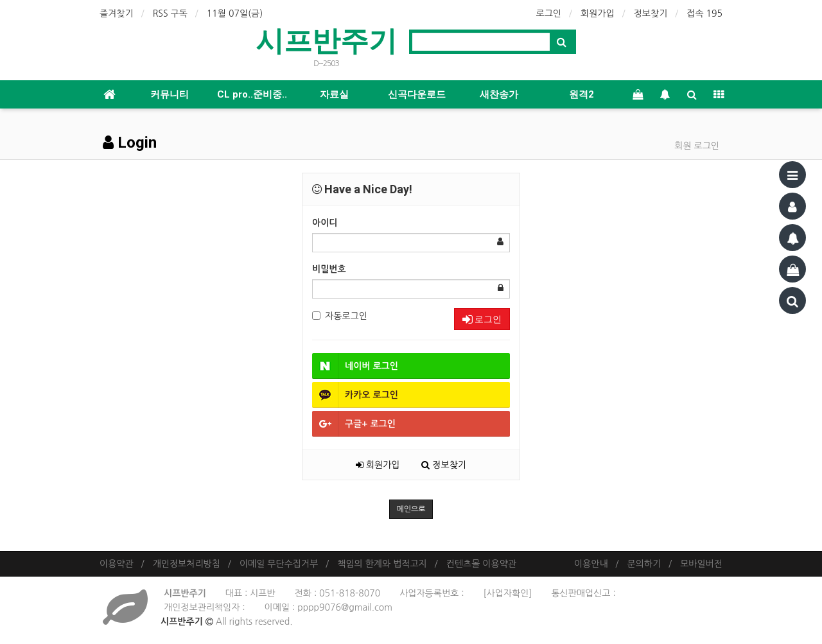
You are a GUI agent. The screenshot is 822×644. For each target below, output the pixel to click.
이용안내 (591, 564)
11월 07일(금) (235, 13)
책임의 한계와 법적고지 (382, 564)
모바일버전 (701, 564)
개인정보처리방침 (187, 564)
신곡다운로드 (417, 94)
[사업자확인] (507, 593)
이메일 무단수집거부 (279, 564)
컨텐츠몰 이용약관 (481, 564)
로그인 (549, 13)
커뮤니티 (170, 94)
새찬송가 (499, 94)
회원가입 (598, 13)
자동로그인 (340, 316)
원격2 (582, 94)
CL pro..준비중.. (252, 94)
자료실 (334, 94)
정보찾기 (651, 13)
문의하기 (644, 564)
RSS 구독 (170, 13)
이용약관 (117, 564)
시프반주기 (326, 41)
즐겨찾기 (117, 13)
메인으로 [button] (411, 509)
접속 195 (704, 13)
